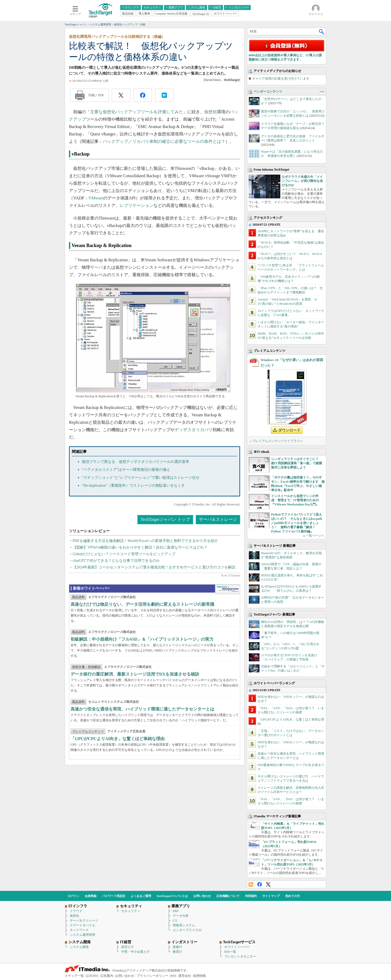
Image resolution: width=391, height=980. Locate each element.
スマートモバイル (82, 925)
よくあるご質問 (141, 896)
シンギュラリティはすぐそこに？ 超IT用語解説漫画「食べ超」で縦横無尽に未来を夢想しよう (297, 463)
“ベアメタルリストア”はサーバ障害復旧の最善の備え (126, 470)
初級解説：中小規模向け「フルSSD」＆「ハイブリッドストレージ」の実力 (142, 639)
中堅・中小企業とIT (135, 952)
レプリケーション (137, 205)
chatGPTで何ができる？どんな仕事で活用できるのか (116, 561)
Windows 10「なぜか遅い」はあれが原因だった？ (292, 363)
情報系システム (184, 925)
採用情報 (199, 976)
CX (175, 920)
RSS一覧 (230, 952)
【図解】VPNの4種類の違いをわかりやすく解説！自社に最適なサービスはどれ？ (140, 547)
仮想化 (211, 112)
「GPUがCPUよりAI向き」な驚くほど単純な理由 (118, 739)
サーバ (96, 267)
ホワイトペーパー (237, 947)
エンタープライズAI (187, 930)
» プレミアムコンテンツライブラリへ (276, 441)
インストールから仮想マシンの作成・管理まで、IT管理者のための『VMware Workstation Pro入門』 (295, 500)
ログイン (73, 896)
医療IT (177, 947)
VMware (96, 198)
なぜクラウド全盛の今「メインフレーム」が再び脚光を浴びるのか (302, 181)
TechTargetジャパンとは (172, 896)
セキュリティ (131, 911)
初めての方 (293, 896)
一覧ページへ (315, 536)
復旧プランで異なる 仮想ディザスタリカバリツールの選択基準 (136, 462)
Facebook (260, 884)
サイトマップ (271, 896)
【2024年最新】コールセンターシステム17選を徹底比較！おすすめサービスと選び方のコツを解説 (154, 567)
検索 (322, 31)
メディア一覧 (74, 976)
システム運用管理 (82, 935)
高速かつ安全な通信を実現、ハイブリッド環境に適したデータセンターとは (142, 709)
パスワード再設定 (114, 896)
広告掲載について (228, 896)
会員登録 (91, 896)
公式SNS (92, 976)
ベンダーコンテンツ (268, 92)
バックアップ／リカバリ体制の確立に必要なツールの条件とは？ (164, 141)
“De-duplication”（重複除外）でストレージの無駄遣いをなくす (133, 486)
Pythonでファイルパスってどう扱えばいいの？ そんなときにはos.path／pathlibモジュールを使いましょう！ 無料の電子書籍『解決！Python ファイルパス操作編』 (297, 523)
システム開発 (79, 947)
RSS (251, 884)
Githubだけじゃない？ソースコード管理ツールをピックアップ (124, 554)
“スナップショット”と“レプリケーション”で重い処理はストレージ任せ (141, 478)
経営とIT (127, 947)
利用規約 (251, 896)
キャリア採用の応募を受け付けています (281, 79)
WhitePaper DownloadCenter (228, 589)
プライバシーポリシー (152, 976)
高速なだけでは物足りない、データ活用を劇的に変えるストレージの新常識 (142, 604)
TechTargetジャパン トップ (165, 519)
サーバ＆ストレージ (218, 519)
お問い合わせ (202, 896)
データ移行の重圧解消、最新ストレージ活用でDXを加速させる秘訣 (135, 674)
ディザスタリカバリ (194, 430)
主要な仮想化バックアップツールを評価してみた (137, 112)
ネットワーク (79, 930)
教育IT (177, 952)
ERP (176, 911)
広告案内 (107, 976)
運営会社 (185, 976)
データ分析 (181, 916)
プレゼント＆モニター (240, 956)
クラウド (76, 911)
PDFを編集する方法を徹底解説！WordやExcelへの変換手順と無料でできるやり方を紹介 (145, 541)
